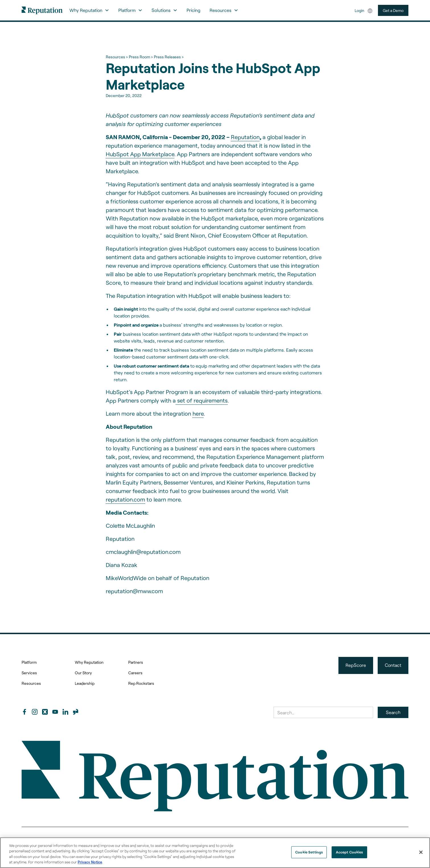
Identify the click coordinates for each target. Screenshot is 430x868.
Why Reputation (89, 662)
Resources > (117, 57)
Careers (135, 673)
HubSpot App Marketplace (140, 154)
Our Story (83, 673)
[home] (42, 10)
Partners (136, 662)
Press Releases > (169, 57)
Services (29, 673)
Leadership (85, 683)
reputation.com (125, 499)
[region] (215, 853)
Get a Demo (393, 10)
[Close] (421, 852)
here (198, 413)
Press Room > (141, 57)
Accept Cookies (350, 852)
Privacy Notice (90, 862)
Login (359, 10)
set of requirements (202, 400)
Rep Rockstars (141, 683)
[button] (89, 10)
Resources (31, 683)
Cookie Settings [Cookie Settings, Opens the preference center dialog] (309, 852)
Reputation (245, 137)
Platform (29, 662)
